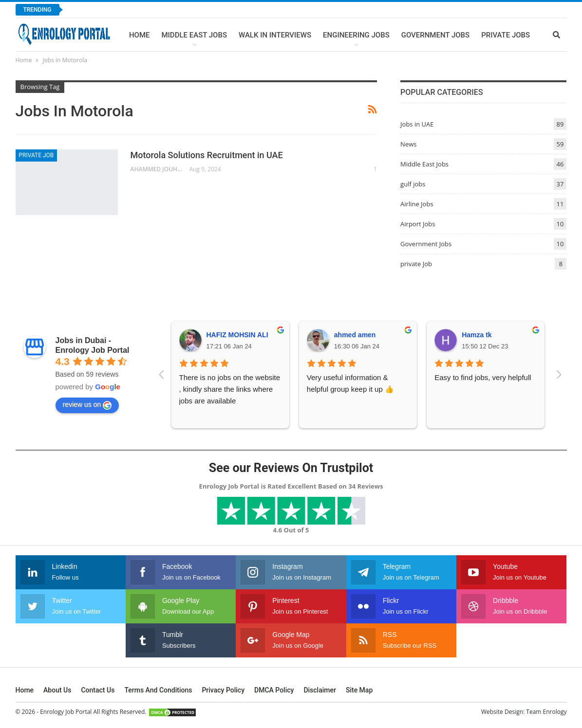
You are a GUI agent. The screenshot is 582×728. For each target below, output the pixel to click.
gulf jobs (413, 184)
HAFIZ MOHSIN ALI (237, 335)
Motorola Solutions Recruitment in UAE (207, 155)
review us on (87, 405)
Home (140, 35)
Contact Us (98, 690)
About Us (57, 690)
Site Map (359, 690)
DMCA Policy (274, 690)
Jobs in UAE (417, 124)
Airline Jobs (417, 204)
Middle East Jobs (194, 35)
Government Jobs (435, 35)
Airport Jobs (418, 224)
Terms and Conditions (158, 690)
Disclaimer (320, 690)
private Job (37, 155)
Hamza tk (477, 335)
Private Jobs (506, 35)
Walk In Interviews (275, 35)
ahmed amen (355, 335)
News (408, 144)
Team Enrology (546, 712)
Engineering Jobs (356, 35)
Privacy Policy (223, 690)
